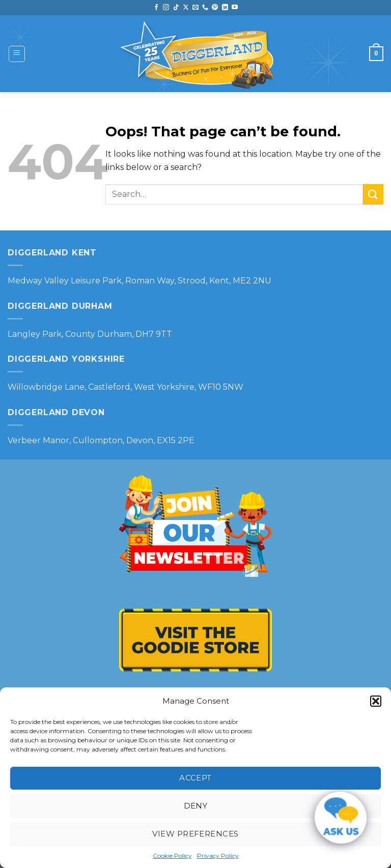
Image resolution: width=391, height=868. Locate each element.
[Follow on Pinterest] (215, 8)
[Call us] (205, 8)
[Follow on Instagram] (166, 8)
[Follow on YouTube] (235, 8)
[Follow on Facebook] (156, 8)
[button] (376, 701)
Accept (195, 778)
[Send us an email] (195, 8)
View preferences (195, 834)
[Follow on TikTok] (176, 8)
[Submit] (373, 194)
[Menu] (17, 54)
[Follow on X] (186, 8)
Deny (196, 806)
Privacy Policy (218, 856)
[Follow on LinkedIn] (225, 8)
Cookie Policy (172, 856)
